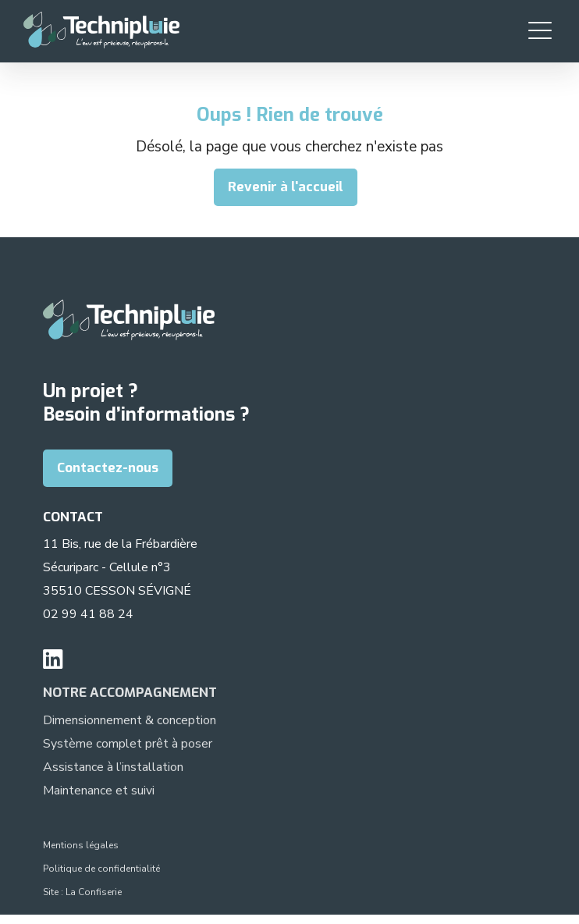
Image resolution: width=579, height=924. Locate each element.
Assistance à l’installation (113, 769)
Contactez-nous (108, 468)
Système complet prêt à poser (128, 746)
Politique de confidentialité (101, 871)
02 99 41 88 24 (88, 614)
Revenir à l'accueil (286, 187)
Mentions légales (81, 848)
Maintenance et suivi (99, 793)
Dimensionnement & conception (130, 723)
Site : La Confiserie (82, 894)
